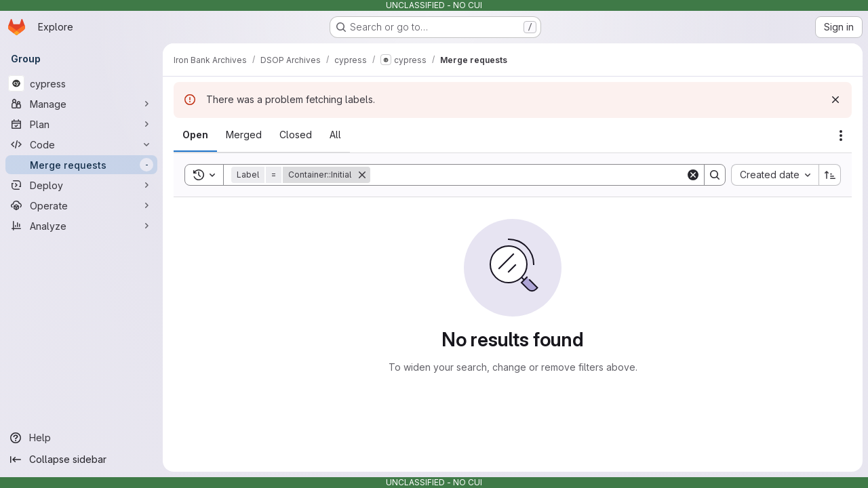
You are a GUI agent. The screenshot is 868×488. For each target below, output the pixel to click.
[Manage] (81, 104)
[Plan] (81, 124)
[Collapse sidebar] (81, 460)
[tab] (195, 135)
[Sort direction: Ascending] (830, 175)
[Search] (528, 175)
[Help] (81, 438)
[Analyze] (81, 226)
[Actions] (841, 136)
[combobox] (775, 175)
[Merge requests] (81, 165)
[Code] (81, 144)
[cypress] (81, 83)
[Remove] (362, 175)
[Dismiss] (835, 100)
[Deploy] (81, 185)
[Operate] (81, 205)
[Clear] (693, 175)
